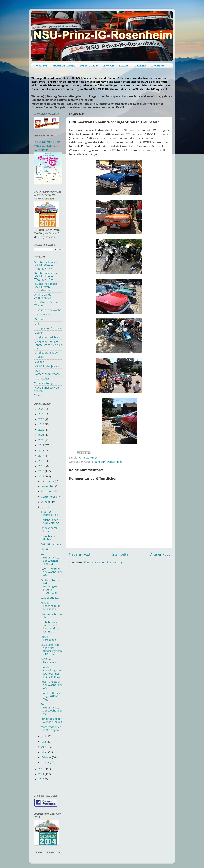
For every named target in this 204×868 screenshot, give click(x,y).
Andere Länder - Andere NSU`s (44, 296)
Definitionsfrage (51, 544)
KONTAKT (124, 66)
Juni (44, 736)
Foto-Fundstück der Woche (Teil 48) (52, 572)
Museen (39, 362)
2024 (42, 419)
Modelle (39, 357)
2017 (42, 456)
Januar (46, 762)
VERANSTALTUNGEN (64, 66)
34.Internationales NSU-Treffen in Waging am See (46, 265)
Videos (38, 395)
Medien (39, 333)
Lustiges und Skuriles (48, 328)
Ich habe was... (43, 314)
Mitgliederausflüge (46, 353)
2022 (42, 430)
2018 (42, 450)
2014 (42, 471)
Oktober (47, 491)
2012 (42, 769)
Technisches (42, 378)
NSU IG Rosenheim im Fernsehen (51, 606)
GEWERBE (140, 66)
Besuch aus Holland (48, 538)
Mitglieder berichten (47, 337)
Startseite (120, 554)
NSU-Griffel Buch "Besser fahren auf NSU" (47, 146)
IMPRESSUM (157, 66)
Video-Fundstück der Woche (47, 389)
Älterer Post (160, 554)
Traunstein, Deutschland (107, 462)
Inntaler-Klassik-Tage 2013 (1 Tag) (51, 696)
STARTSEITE (41, 66)
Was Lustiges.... (50, 598)
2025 (42, 414)
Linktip (45, 549)
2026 (42, 409)
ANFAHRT (109, 66)
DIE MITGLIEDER (89, 66)
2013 (42, 476)
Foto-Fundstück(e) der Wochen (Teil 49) (50, 559)
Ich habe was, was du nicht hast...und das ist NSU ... (50, 627)
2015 (42, 466)
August (46, 502)
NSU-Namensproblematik (47, 372)
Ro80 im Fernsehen (48, 661)
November (48, 486)
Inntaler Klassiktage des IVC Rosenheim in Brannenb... (51, 672)
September (49, 497)
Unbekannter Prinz (49, 529)
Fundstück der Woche (48, 310)
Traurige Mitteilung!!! (49, 513)
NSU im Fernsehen (48, 638)
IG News (39, 319)
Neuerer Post (80, 554)
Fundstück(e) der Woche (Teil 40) (51, 720)
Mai (44, 742)
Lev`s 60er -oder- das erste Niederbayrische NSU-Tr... (51, 649)
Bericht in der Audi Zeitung (50, 521)
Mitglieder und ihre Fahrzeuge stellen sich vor (48, 345)
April (45, 747)
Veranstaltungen (89, 458)
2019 (42, 445)
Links (38, 324)
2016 (42, 461)
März (45, 752)
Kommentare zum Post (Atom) (103, 562)
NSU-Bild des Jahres (47, 366)
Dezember (48, 481)
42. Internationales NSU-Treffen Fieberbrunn (46, 287)
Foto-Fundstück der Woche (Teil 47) (52, 685)
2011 (42, 774)
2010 (42, 779)
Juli (44, 507)
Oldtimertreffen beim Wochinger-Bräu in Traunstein (51, 586)
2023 (42, 424)
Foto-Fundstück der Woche (47, 304)
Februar (47, 757)
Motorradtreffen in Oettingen (51, 729)
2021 (42, 435)
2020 (42, 440)
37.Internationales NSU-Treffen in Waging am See (46, 276)
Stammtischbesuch (51, 616)
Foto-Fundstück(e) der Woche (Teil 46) (52, 709)
